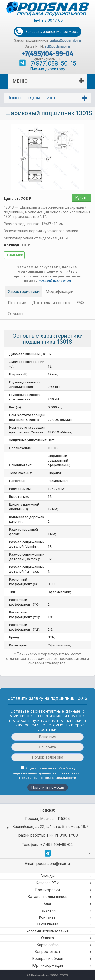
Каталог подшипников (48, 897)
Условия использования (48, 931)
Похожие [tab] (17, 303)
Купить (81, 198)
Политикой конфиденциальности (48, 778)
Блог (48, 903)
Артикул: (12, 245)
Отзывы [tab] (15, 314)
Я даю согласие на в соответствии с (48, 773)
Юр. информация (48, 965)
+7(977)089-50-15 (52, 63)
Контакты (48, 917)
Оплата (48, 938)
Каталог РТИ (48, 883)
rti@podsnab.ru (57, 47)
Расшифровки (48, 890)
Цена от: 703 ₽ (17, 198)
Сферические (59, 645)
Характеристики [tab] (24, 291)
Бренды (48, 876)
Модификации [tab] (60, 291)
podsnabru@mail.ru (53, 863)
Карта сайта (48, 945)
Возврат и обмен (48, 958)
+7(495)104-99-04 (47, 54)
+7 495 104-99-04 (56, 845)
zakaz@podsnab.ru (66, 41)
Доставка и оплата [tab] (51, 303)
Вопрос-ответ (48, 952)
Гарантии (48, 910)
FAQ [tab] (80, 303)
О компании (48, 924)
